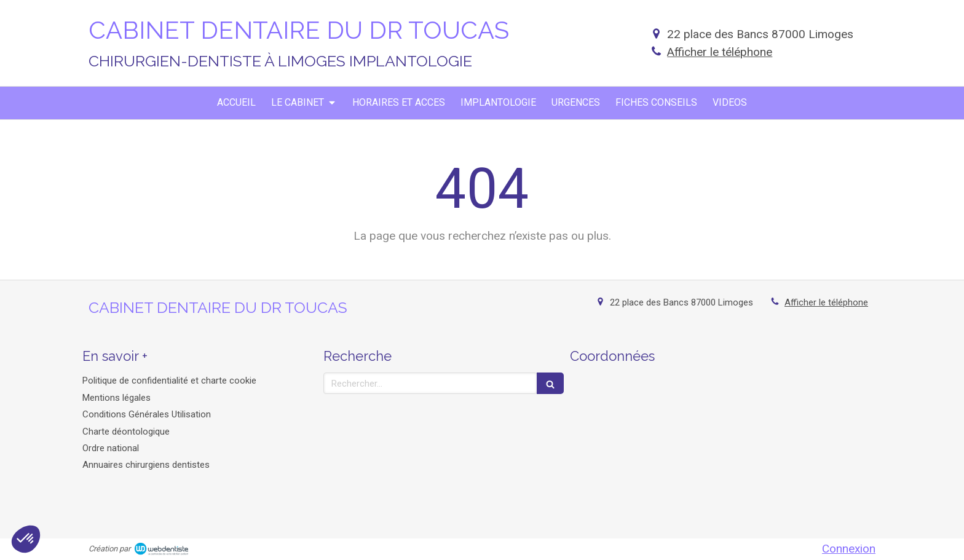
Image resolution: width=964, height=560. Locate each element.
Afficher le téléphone (720, 52)
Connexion (849, 549)
